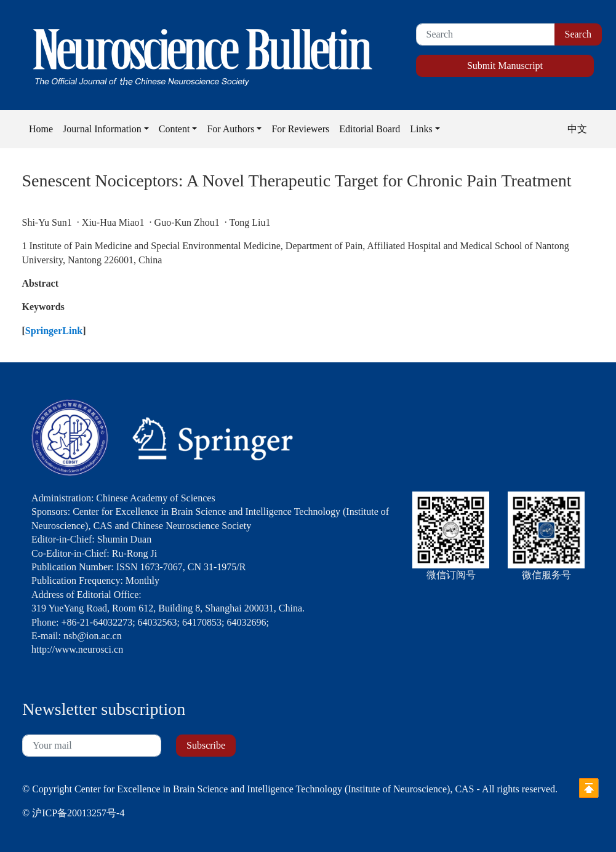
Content (174, 129)
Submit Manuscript (505, 66)
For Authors (230, 129)
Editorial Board (370, 129)
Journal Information (102, 129)
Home (41, 129)
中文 (577, 129)
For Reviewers (300, 129)
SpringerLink (54, 331)
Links (421, 129)
